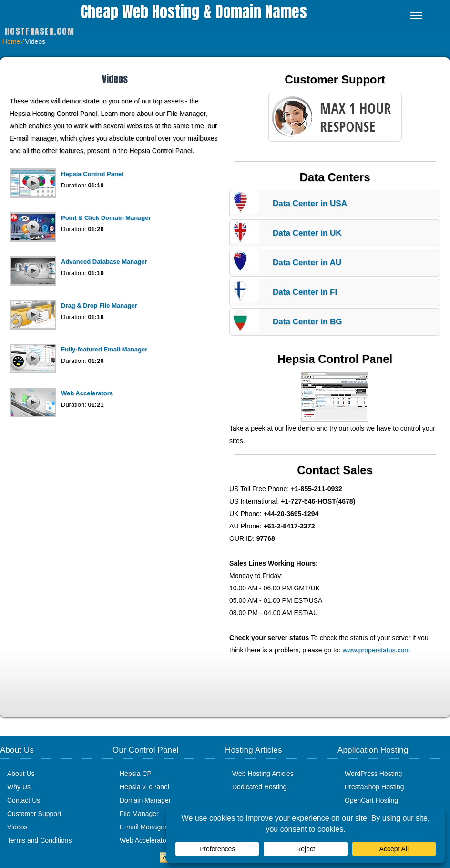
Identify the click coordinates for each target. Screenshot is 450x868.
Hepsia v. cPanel (144, 787)
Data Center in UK (307, 233)
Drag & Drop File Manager (99, 305)
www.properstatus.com (376, 650)
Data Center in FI (305, 292)
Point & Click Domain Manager (106, 218)
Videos (17, 827)
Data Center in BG (307, 322)
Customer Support (34, 814)
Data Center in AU (307, 263)
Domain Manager (145, 800)
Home (11, 41)
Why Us (19, 787)
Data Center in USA (310, 203)
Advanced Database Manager (104, 262)
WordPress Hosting (373, 774)
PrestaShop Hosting (374, 787)
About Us (21, 774)
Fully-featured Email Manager (104, 349)
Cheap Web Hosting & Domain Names (194, 12)
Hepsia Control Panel (92, 174)
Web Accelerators (87, 393)
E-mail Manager (143, 827)
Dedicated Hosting (259, 787)
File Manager (139, 814)
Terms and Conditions (39, 840)
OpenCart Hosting (371, 800)
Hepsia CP (136, 774)
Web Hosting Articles (263, 774)
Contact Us (24, 800)
